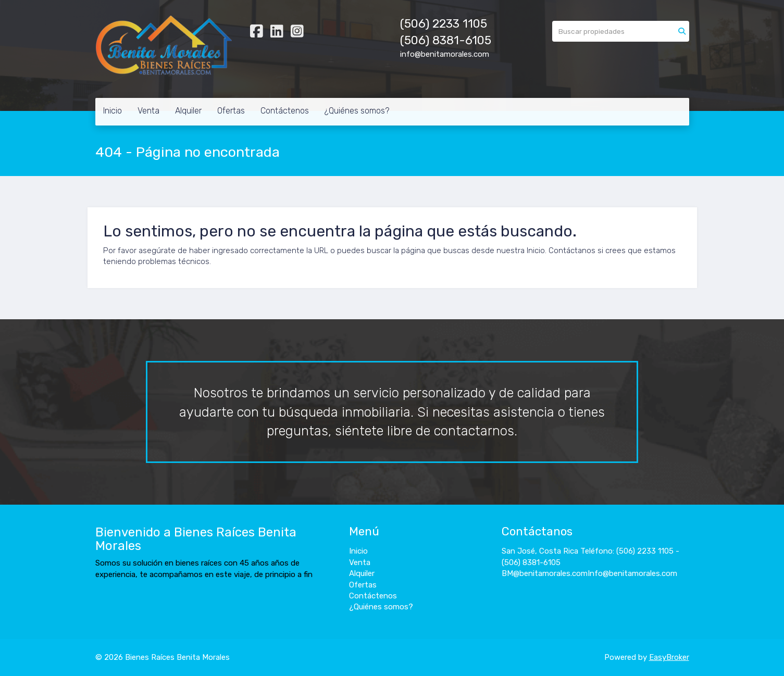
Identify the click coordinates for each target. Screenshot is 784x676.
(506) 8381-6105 (446, 40)
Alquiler (188, 111)
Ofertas (231, 111)
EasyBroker (669, 657)
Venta (148, 111)
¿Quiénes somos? (357, 111)
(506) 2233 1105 (444, 24)
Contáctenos (285, 111)
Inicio (113, 111)
